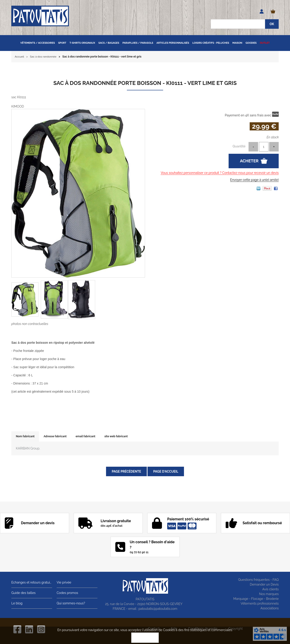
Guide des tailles (23, 593)
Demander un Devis (264, 584)
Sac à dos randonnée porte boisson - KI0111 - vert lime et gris (145, 83)
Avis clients (271, 589)
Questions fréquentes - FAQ (258, 580)
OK (145, 638)
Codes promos (67, 593)
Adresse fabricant (55, 436)
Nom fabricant (25, 436)
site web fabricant (116, 436)
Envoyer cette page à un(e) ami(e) (254, 180)
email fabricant (86, 436)
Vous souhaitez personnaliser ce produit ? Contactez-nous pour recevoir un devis (220, 173)
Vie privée (64, 582)
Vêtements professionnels (260, 603)
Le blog (17, 603)
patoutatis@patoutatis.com (158, 609)
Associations (269, 608)
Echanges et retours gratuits (32, 582)
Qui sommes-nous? (71, 603)
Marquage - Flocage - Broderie (256, 599)
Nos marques (269, 594)
